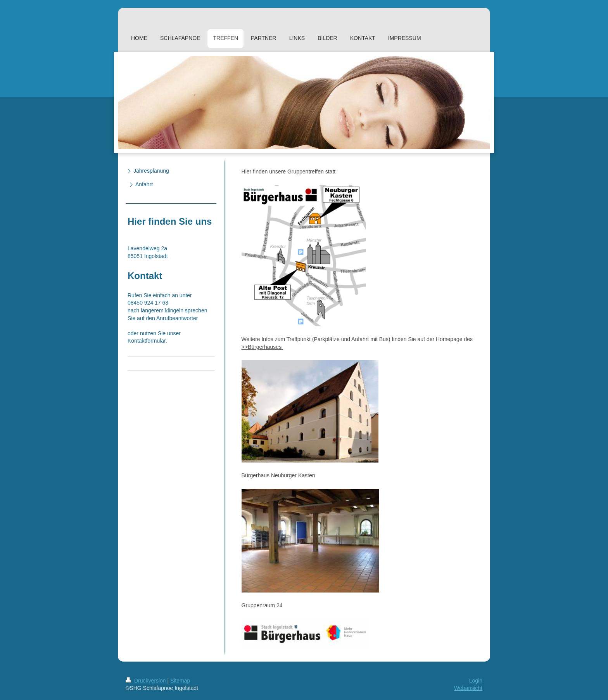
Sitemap (180, 681)
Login (476, 681)
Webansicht (468, 688)
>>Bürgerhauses (262, 347)
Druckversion (146, 681)
